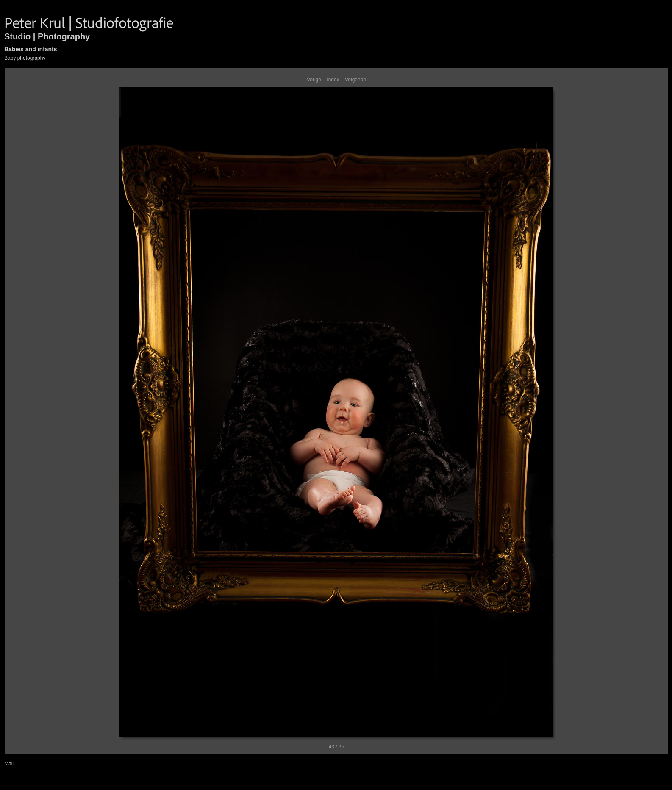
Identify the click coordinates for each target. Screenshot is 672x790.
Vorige (314, 80)
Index (333, 80)
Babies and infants (31, 49)
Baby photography (25, 58)
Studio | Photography (47, 36)
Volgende (355, 80)
